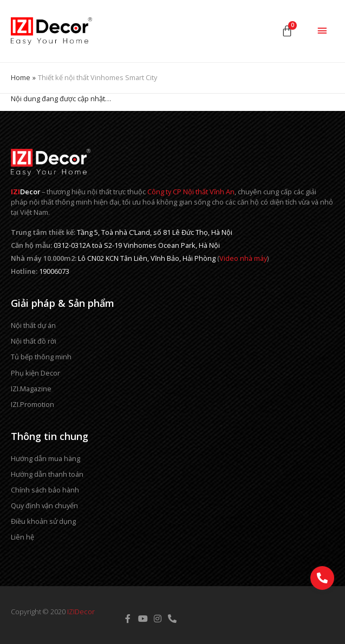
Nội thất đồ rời (34, 341)
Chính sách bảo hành (45, 490)
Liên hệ (22, 537)
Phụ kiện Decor (35, 373)
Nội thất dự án (33, 325)
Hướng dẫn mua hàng (45, 458)
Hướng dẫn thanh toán (47, 474)
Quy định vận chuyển (44, 505)
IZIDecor (81, 612)
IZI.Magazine (31, 389)
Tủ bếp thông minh (41, 357)
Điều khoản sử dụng (43, 521)
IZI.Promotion (32, 404)
